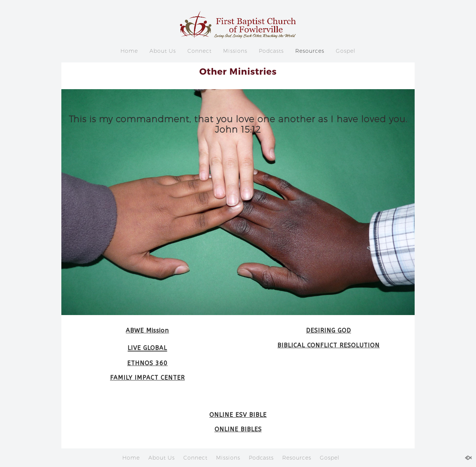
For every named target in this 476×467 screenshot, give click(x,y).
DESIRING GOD (329, 330)
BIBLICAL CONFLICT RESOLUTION (329, 345)
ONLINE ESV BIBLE (238, 415)
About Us (163, 51)
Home (129, 51)
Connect (200, 51)
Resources (310, 51)
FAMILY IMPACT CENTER (147, 378)
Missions (235, 51)
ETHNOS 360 (147, 363)
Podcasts (271, 51)
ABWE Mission (147, 330)
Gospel (346, 51)
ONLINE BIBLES (238, 429)
